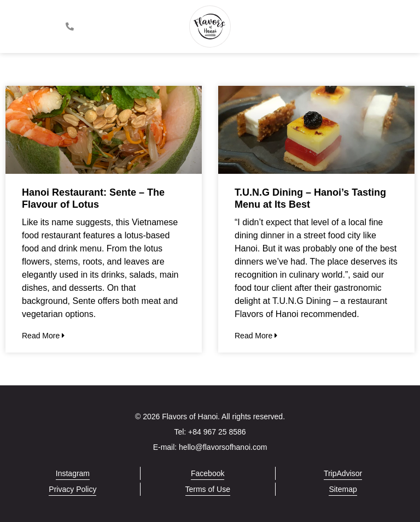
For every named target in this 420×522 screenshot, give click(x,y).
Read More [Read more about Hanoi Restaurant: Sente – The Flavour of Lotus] (43, 336)
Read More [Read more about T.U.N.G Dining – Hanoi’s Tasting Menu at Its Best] (256, 336)
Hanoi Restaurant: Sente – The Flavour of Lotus (93, 198)
